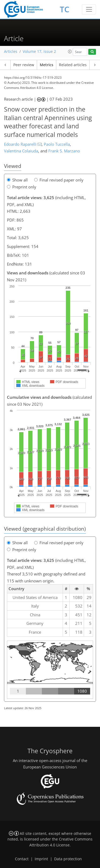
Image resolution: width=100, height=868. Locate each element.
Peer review (24, 65)
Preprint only (22, 187)
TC (65, 9)
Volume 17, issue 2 (39, 52)
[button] (70, 52)
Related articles (73, 65)
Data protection (68, 859)
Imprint (41, 859)
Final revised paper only (59, 180)
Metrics (47, 65)
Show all (17, 180)
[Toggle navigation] (89, 9)
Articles (11, 52)
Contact (22, 859)
